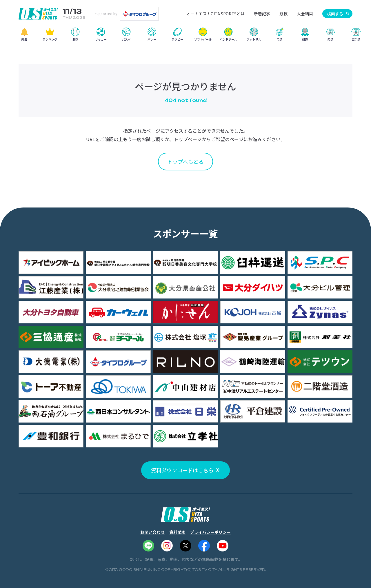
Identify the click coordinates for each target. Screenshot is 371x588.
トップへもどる (185, 161)
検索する (335, 14)
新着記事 (262, 14)
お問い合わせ (152, 532)
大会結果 (305, 14)
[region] (185, 36)
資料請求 (177, 532)
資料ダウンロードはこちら (182, 470)
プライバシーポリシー (210, 532)
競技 (283, 14)
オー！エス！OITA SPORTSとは (215, 14)
